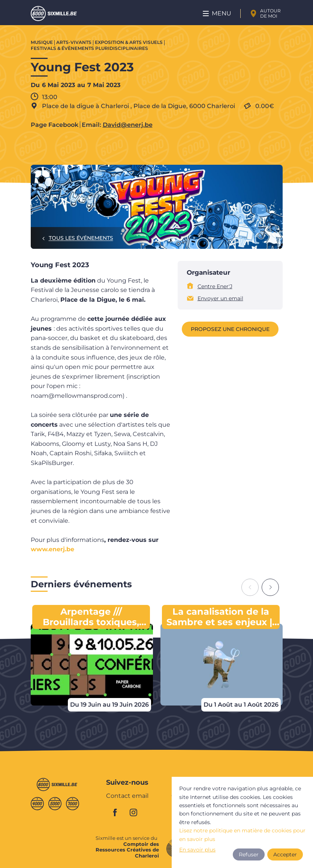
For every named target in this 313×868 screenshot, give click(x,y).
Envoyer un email (220, 298)
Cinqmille (55, 804)
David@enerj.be (128, 125)
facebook (119, 812)
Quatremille (37, 804)
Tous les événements (81, 238)
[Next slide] (270, 587)
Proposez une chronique (230, 329)
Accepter (285, 854)
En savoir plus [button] (197, 850)
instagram (136, 812)
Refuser (249, 854)
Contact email (127, 796)
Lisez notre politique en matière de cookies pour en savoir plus (242, 835)
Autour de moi (270, 13)
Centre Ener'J (215, 286)
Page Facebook (55, 125)
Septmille (73, 804)
